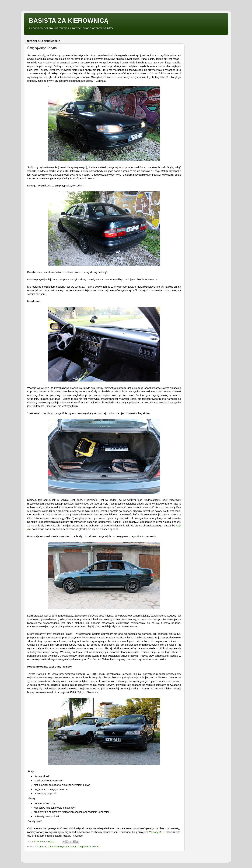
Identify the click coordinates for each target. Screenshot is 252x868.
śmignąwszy (84, 847)
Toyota (96, 847)
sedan (73, 847)
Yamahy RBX (157, 832)
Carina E (42, 847)
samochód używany (58, 847)
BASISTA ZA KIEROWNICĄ (69, 21)
